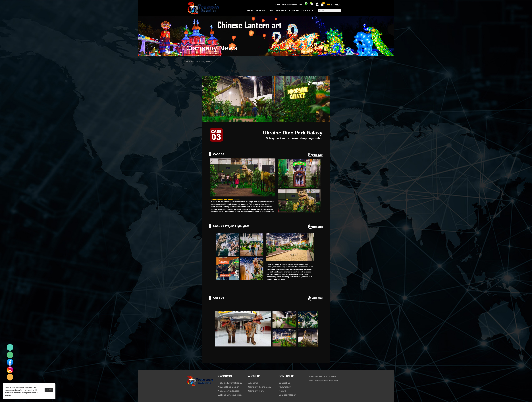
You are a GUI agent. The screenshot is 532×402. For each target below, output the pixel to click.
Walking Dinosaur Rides (230, 395)
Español (336, 5)
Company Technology (260, 387)
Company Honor (257, 391)
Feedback (281, 10)
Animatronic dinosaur (229, 391)
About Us (294, 10)
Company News (203, 61)
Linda (10, 347)
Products (261, 10)
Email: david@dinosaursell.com (289, 4)
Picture (282, 391)
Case (271, 10)
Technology (285, 387)
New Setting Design (228, 387)
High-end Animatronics (230, 383)
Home (250, 10)
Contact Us (307, 10)
